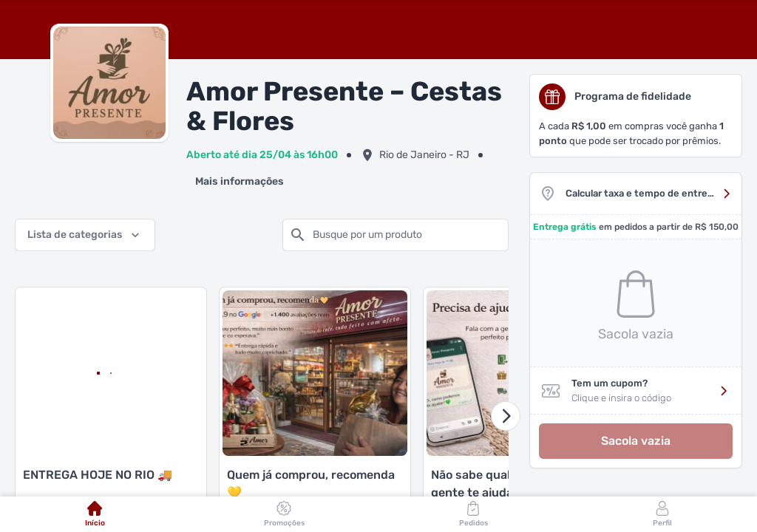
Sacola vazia (636, 441)
